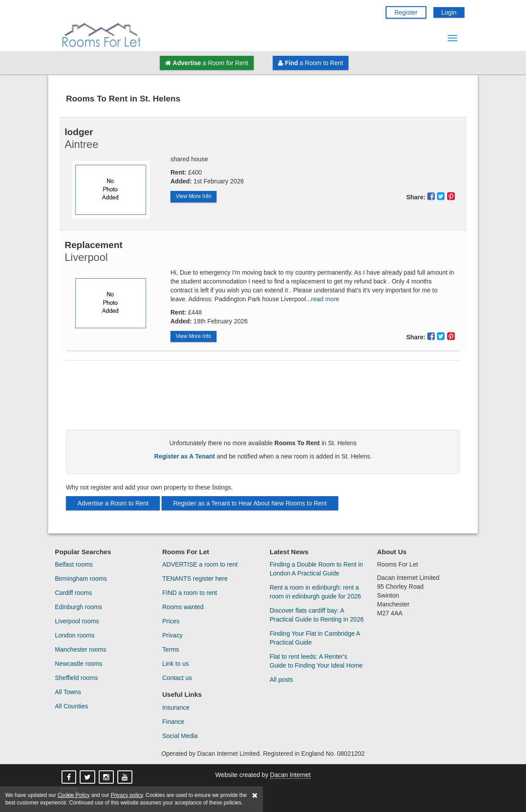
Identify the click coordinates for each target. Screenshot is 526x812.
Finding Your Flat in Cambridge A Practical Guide (315, 638)
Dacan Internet (290, 775)
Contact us (177, 678)
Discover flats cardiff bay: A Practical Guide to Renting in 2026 (317, 615)
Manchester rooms (81, 649)
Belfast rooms (74, 564)
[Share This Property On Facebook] (432, 196)
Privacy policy (127, 795)
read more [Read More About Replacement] (325, 299)
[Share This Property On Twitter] (442, 196)
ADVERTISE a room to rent (200, 564)
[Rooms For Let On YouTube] (126, 777)
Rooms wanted (183, 607)
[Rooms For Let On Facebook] (70, 777)
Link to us (176, 664)
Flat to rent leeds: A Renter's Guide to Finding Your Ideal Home (316, 661)
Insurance (176, 707)
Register (406, 12)
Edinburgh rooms (79, 607)
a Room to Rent (310, 63)
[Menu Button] (453, 38)
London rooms (75, 635)
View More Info (193, 196)
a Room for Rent (207, 63)
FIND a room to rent (190, 593)
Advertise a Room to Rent (113, 503)
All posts (281, 680)
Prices (171, 621)
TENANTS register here (195, 579)
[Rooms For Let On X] (88, 777)
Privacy (173, 635)
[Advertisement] (263, 399)
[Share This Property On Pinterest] (451, 196)
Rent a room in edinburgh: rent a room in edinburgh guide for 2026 (315, 592)
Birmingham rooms (81, 579)
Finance (174, 722)
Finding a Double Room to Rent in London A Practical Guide (316, 569)
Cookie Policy (74, 795)
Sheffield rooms (76, 678)
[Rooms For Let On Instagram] (107, 777)
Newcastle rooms (79, 664)
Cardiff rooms (73, 593)
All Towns (68, 692)
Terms (171, 649)
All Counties (72, 706)
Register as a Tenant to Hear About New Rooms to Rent (250, 503)
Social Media (180, 736)
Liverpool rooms (77, 621)
